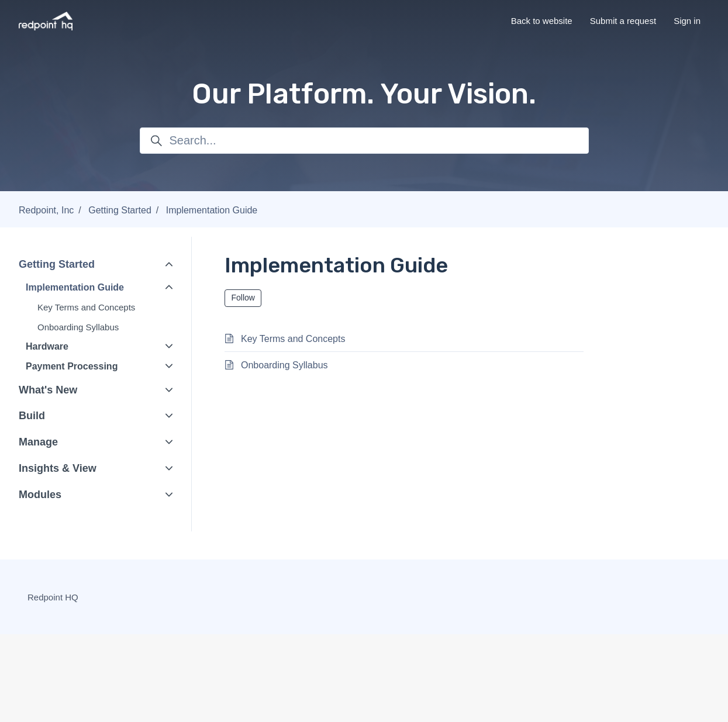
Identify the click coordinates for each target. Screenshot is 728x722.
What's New (48, 390)
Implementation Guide (212, 210)
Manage (38, 442)
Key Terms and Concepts (86, 307)
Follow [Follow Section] (243, 298)
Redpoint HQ (53, 597)
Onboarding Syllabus (78, 327)
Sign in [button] (687, 21)
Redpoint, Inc (46, 210)
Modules (40, 495)
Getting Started (120, 210)
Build (32, 416)
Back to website (542, 21)
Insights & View (58, 468)
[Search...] (364, 141)
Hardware (47, 346)
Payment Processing (72, 366)
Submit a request (623, 21)
